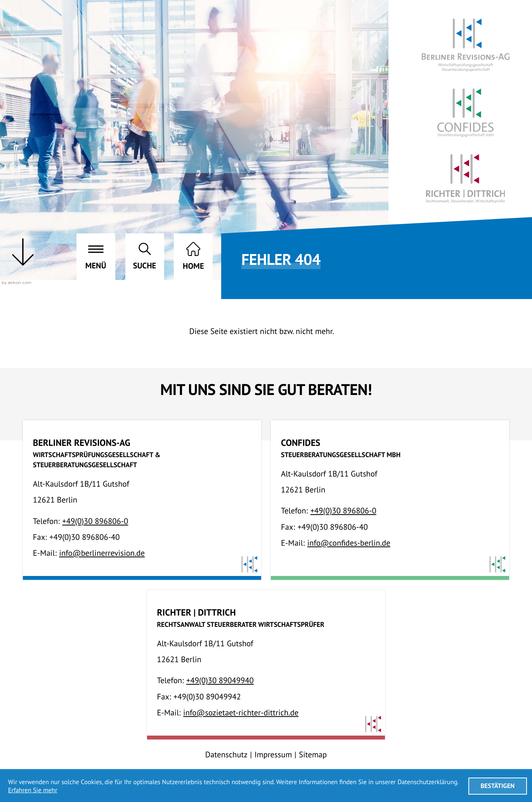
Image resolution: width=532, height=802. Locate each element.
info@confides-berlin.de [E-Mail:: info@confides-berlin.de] (349, 543)
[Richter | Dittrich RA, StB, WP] (466, 179)
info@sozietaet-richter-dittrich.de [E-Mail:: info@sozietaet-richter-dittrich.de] (241, 712)
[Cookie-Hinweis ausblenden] (498, 786)
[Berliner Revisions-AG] (466, 45)
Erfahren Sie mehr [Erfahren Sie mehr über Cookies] (33, 790)
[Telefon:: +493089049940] (220, 680)
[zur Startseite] (193, 257)
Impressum (273, 754)
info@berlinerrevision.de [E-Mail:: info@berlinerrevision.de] (102, 553)
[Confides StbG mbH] (465, 113)
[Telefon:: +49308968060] (95, 521)
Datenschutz (226, 754)
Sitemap (313, 754)
